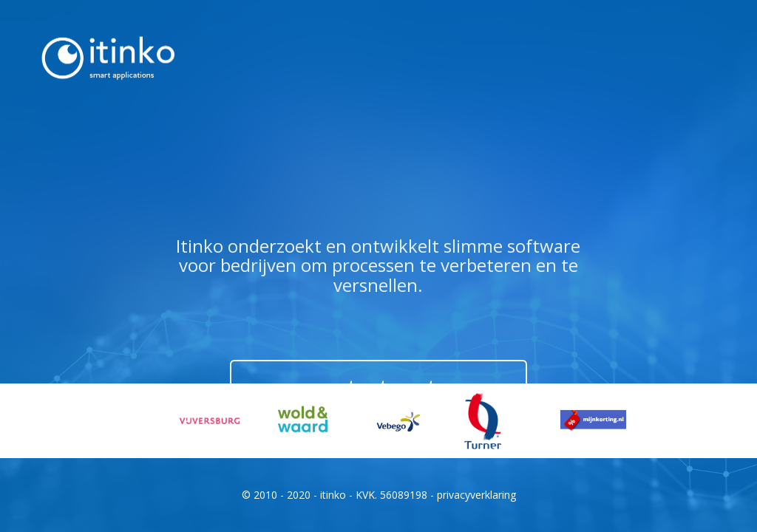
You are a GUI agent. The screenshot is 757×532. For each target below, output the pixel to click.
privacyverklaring (476, 495)
